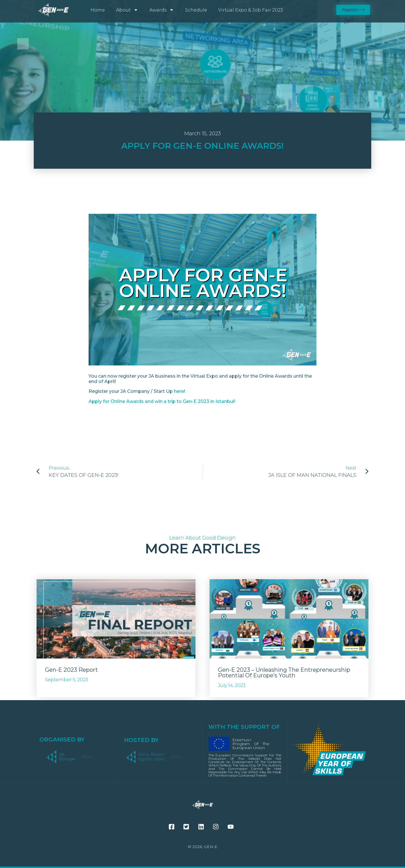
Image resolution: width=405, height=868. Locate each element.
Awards (162, 10)
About (127, 10)
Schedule (196, 10)
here (179, 391)
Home (98, 10)
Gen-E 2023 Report (71, 670)
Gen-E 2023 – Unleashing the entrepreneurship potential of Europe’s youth (284, 673)
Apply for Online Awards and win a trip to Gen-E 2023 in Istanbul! (162, 401)
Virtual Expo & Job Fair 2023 (251, 10)
